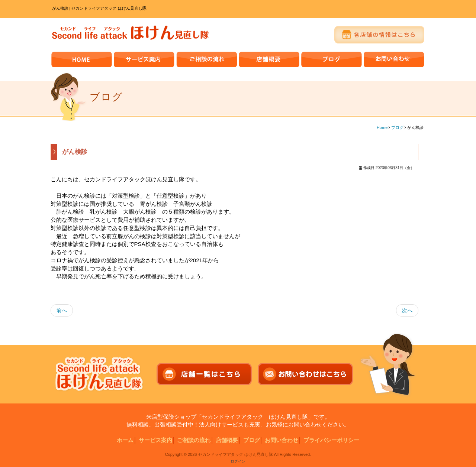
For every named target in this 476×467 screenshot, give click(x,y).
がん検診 (75, 152)
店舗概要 (227, 440)
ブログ (397, 127)
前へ (62, 310)
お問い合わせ (282, 440)
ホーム (125, 440)
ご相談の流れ (194, 440)
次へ (407, 310)
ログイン (238, 461)
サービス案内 (155, 440)
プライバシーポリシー (331, 440)
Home (382, 127)
